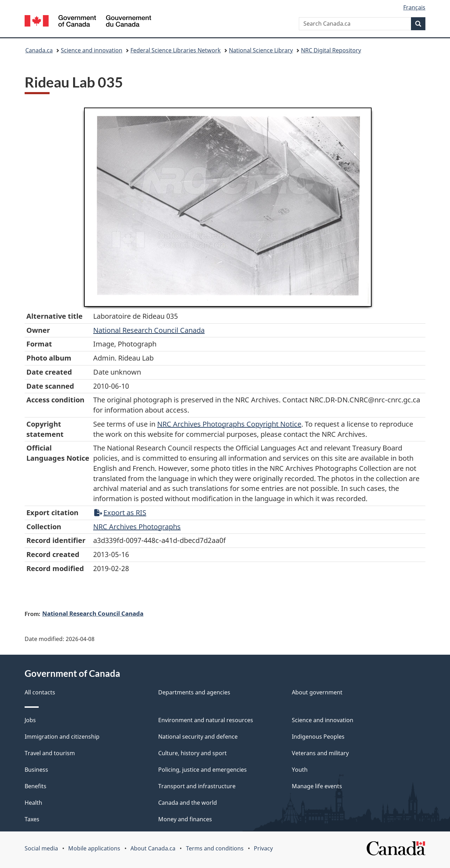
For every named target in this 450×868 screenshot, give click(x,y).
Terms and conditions (215, 848)
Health (33, 803)
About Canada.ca (153, 848)
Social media (41, 848)
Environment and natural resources (206, 720)
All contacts (40, 692)
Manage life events (317, 786)
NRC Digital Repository (331, 50)
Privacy (263, 848)
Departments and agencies (194, 692)
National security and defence (198, 737)
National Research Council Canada (149, 330)
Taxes (32, 819)
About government (317, 692)
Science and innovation (92, 50)
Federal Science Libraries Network (176, 50)
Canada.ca (39, 50)
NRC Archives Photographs (137, 527)
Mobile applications (94, 848)
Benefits (36, 786)
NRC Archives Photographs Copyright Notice (229, 424)
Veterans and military (320, 753)
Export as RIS (120, 513)
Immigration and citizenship (62, 737)
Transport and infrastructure (197, 786)
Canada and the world (188, 803)
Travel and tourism (50, 753)
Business (36, 770)
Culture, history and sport (192, 753)
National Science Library (261, 50)
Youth (300, 770)
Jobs (30, 720)
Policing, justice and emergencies (202, 770)
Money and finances (185, 819)
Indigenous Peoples (318, 737)
